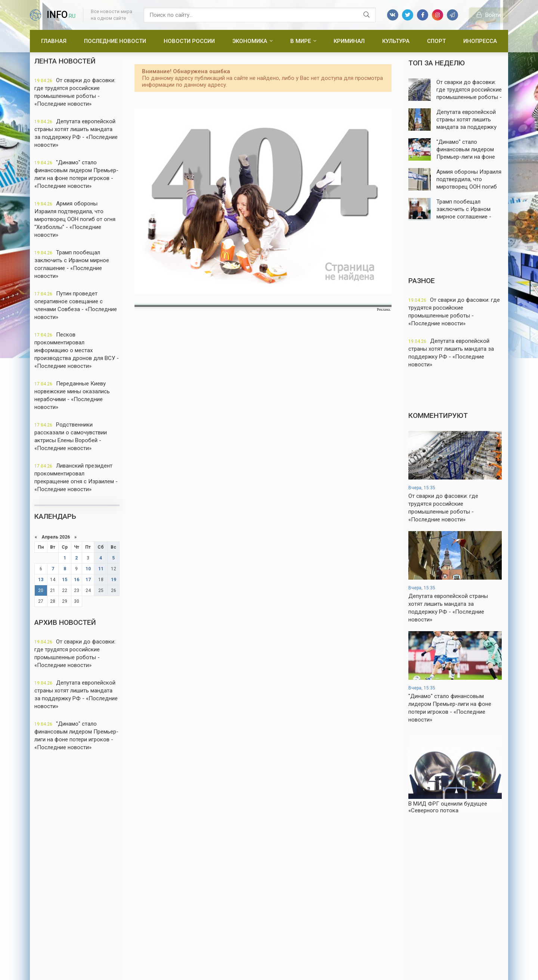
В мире (301, 41)
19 (114, 580)
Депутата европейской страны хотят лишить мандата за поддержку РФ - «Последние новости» (76, 133)
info (61, 15)
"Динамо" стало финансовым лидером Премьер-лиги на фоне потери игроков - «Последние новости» (76, 174)
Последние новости (115, 41)
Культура (396, 41)
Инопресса (480, 41)
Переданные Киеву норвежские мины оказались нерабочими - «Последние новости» (72, 395)
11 (101, 569)
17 (88, 580)
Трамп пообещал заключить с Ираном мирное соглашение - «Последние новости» (72, 264)
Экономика (250, 41)
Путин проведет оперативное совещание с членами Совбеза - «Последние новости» (76, 305)
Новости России (189, 41)
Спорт (436, 41)
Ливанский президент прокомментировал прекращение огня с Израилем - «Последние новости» (76, 477)
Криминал (349, 41)
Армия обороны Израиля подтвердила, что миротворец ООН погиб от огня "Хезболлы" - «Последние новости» (75, 219)
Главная (54, 41)
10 (88, 569)
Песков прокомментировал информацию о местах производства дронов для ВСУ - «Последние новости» (77, 350)
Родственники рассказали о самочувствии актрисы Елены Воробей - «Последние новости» (71, 436)
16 (77, 580)
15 (65, 580)
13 (41, 580)
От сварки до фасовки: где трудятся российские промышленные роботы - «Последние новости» (75, 92)
